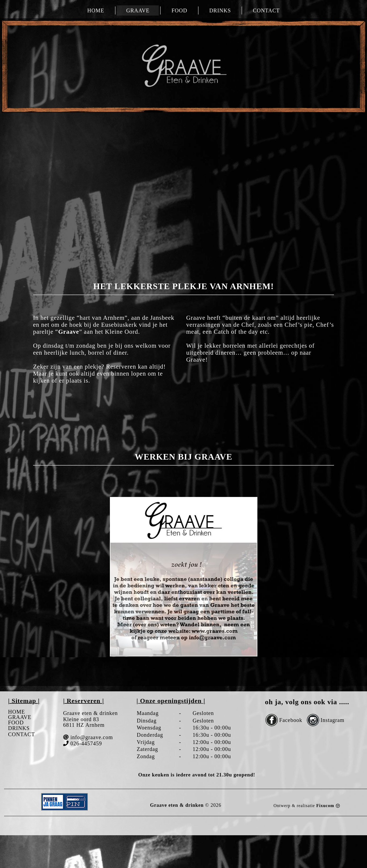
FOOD (179, 10)
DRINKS (220, 10)
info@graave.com (92, 737)
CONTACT (266, 10)
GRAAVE (138, 10)
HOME (96, 10)
